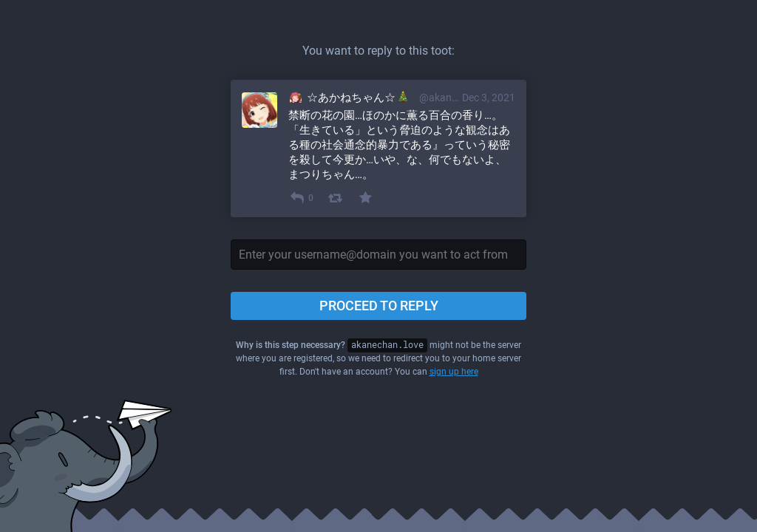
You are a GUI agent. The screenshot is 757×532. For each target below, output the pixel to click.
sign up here (454, 372)
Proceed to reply (379, 306)
